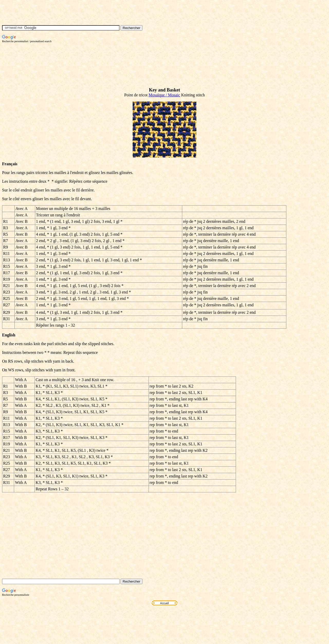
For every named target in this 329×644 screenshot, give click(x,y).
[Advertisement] (96, 54)
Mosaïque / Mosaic (164, 95)
